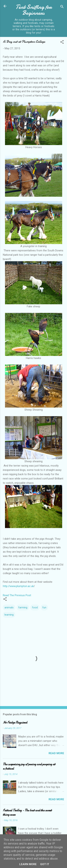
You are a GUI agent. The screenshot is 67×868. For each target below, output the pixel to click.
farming (23, 607)
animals (9, 607)
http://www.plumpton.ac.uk (18, 586)
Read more (56, 753)
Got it (45, 864)
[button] (62, 43)
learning (9, 615)
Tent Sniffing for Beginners (34, 10)
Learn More (28, 864)
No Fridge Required (15, 722)
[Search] (62, 7)
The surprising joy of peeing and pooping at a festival (29, 766)
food (35, 607)
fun (44, 607)
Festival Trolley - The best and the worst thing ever (27, 813)
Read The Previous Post (17, 595)
